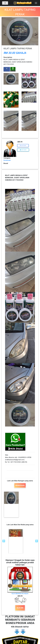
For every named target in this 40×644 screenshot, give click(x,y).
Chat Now (23, 146)
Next (36, 541)
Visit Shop (23, 150)
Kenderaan (7, 160)
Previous (4, 541)
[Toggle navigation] (36, 3)
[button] (4, 31)
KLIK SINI (20, 608)
